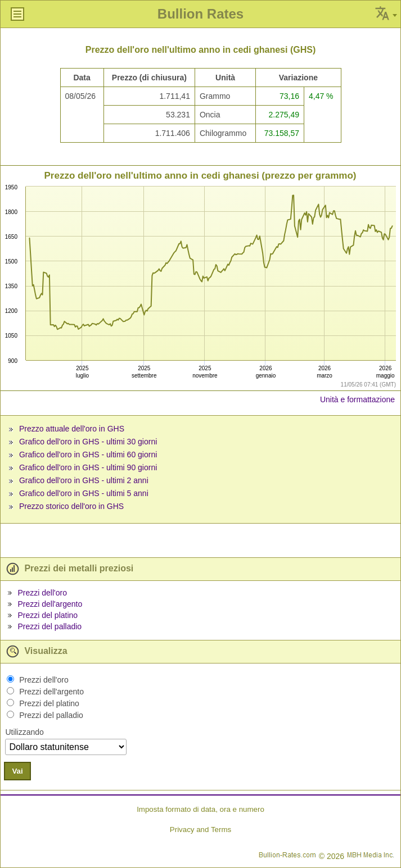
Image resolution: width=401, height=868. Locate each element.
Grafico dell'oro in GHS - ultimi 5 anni (84, 493)
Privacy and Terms (200, 830)
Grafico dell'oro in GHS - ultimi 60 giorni (88, 455)
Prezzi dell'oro (42, 593)
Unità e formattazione (357, 399)
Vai (17, 771)
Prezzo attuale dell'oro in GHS (72, 429)
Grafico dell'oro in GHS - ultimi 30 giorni (88, 442)
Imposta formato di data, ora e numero (200, 809)
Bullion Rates (200, 14)
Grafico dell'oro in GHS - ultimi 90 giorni (88, 467)
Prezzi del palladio (49, 626)
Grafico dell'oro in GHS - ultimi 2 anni (84, 480)
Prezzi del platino (48, 615)
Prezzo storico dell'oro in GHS (71, 506)
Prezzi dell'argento (50, 604)
